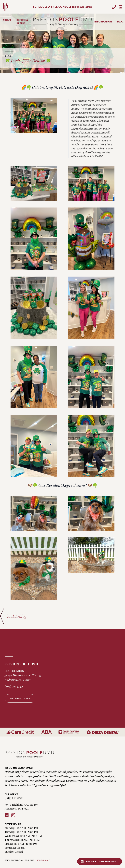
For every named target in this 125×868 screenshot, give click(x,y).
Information (103, 22)
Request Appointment (100, 861)
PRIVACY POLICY (43, 860)
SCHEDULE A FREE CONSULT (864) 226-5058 (62, 7)
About (7, 20)
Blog (120, 22)
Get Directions (20, 698)
